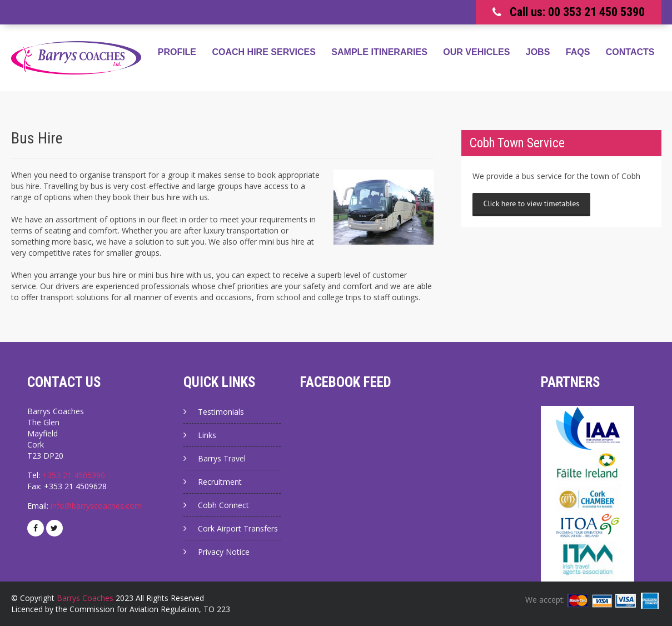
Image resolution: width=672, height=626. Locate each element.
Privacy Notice (224, 552)
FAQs (578, 52)
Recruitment (220, 482)
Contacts (630, 52)
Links (207, 435)
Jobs (538, 52)
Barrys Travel (222, 458)
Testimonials (221, 412)
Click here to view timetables (532, 203)
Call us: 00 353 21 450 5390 (577, 12)
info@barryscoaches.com (96, 506)
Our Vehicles (476, 52)
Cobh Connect (223, 505)
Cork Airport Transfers (238, 528)
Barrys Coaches (85, 598)
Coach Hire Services (264, 52)
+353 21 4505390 (74, 475)
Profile (177, 52)
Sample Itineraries (379, 52)
